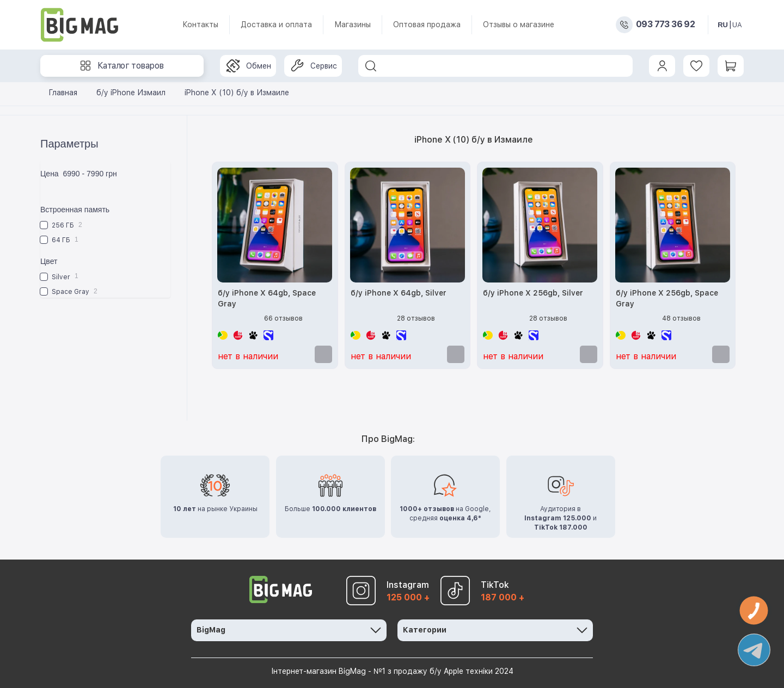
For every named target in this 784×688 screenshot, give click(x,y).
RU (723, 25)
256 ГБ (61, 225)
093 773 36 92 (665, 24)
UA (737, 25)
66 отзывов (283, 318)
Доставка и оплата (276, 24)
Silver (59, 276)
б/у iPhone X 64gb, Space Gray (267, 298)
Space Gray (69, 291)
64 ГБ (59, 240)
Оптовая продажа (427, 24)
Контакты (200, 24)
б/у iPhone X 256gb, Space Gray (667, 298)
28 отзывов (416, 318)
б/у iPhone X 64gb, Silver (399, 293)
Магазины (353, 24)
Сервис (314, 66)
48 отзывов (681, 318)
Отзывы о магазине (519, 24)
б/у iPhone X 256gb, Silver (533, 293)
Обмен (249, 66)
